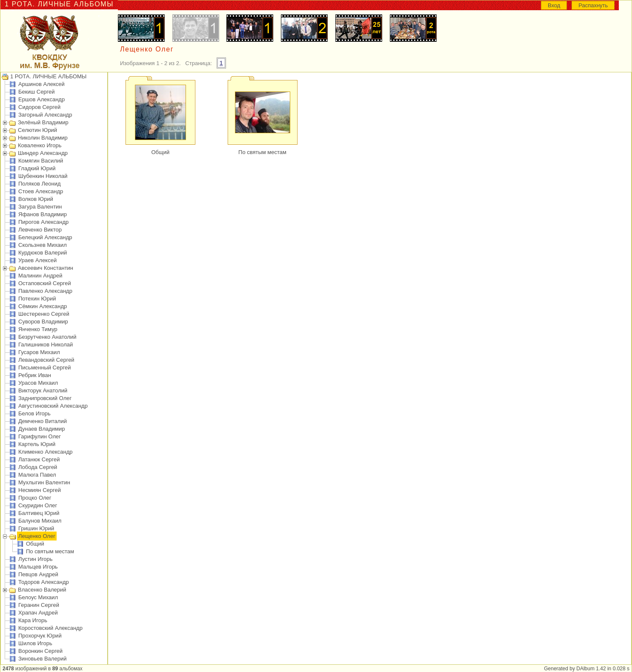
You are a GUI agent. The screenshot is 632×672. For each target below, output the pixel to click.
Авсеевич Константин (46, 268)
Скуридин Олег (38, 505)
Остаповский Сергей (45, 283)
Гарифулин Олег (40, 436)
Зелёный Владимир (43, 122)
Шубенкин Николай (43, 176)
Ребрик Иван (35, 375)
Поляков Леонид (40, 184)
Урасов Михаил (38, 383)
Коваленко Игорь (40, 145)
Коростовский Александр (50, 628)
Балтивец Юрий (39, 513)
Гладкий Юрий (37, 168)
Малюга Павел (37, 475)
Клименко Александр (46, 452)
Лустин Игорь (36, 559)
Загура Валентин (40, 207)
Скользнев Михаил (43, 245)
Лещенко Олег (37, 536)
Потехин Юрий (37, 299)
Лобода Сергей (38, 467)
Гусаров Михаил (39, 352)
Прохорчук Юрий (40, 636)
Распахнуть (593, 5)
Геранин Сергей (39, 605)
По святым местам (50, 551)
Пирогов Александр (43, 222)
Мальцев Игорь (38, 567)
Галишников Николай (46, 345)
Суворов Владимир (43, 322)
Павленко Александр (45, 291)
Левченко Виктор (40, 230)
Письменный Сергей (44, 367)
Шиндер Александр (43, 153)
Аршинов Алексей (41, 84)
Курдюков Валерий (43, 253)
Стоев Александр (41, 191)
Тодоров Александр (44, 582)
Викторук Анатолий (43, 390)
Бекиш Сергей (37, 92)
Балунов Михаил (40, 521)
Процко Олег (35, 498)
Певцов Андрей (38, 574)
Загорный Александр (45, 115)
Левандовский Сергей (46, 360)
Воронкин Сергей (40, 651)
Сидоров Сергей (39, 107)
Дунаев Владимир (42, 429)
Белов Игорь (34, 413)
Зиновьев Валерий (42, 659)
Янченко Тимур (38, 329)
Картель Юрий (37, 444)
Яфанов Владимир (43, 214)
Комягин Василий (41, 161)
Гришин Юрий (36, 528)
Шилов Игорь (35, 643)
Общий (35, 544)
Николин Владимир (43, 138)
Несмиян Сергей (40, 490)
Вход (554, 5)
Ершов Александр (41, 99)
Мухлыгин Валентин (44, 482)
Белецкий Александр (45, 237)
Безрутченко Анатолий (47, 337)
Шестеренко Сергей (44, 314)
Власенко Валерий (42, 590)
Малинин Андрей (40, 276)
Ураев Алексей (37, 260)
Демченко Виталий (43, 421)
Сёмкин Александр (43, 306)
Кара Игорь (33, 620)
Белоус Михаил (38, 597)
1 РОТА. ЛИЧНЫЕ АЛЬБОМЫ (48, 76)
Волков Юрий (36, 199)
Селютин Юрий (37, 130)
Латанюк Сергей (39, 459)
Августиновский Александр (53, 406)
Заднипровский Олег (45, 398)
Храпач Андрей (38, 613)
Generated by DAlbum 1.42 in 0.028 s (587, 669)
